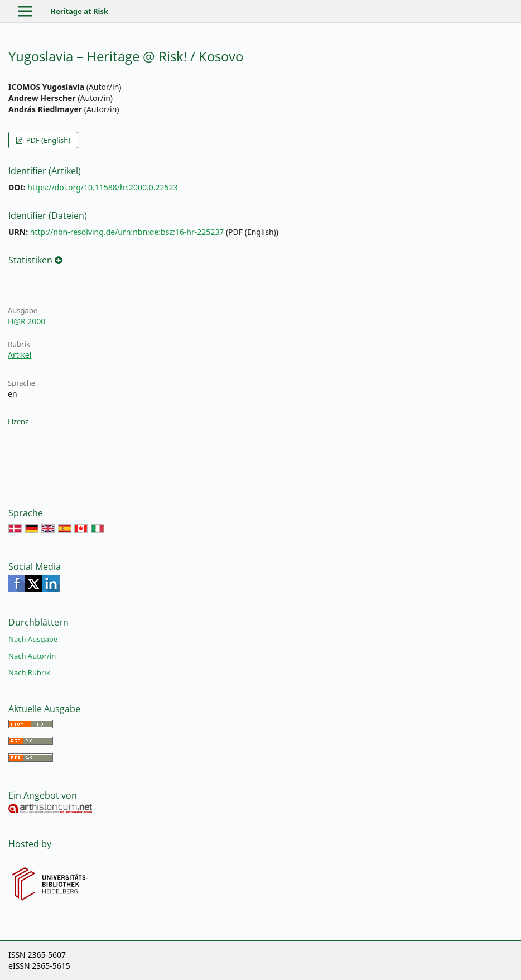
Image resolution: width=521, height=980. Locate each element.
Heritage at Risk (79, 11)
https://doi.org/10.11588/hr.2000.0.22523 (102, 187)
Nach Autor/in (32, 656)
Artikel (20, 355)
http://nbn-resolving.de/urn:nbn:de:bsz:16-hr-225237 (127, 232)
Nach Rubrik (29, 672)
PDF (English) (47, 140)
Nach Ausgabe (33, 639)
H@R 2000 (26, 321)
